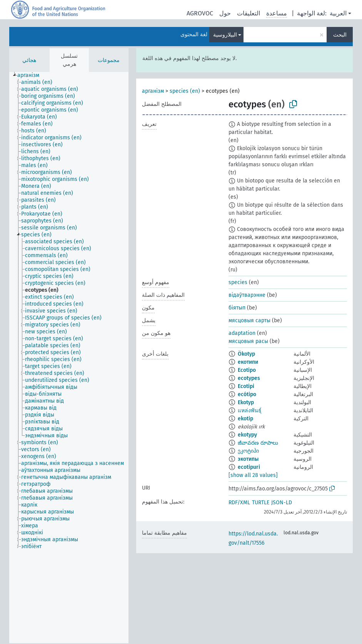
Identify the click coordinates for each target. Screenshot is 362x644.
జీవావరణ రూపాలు (258, 443)
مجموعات (109, 60)
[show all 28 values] (253, 475)
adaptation (242, 333)
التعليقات (249, 13)
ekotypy (247, 435)
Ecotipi (246, 386)
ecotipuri (249, 467)
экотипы (248, 459)
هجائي (29, 60)
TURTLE (261, 503)
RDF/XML (239, 503)
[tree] (69, 358)
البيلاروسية (225, 35)
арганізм (153, 91)
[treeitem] (32, 75)
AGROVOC (200, 13)
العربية (338, 13)
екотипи (248, 362)
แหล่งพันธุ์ (250, 411)
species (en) (185, 91)
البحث (340, 35)
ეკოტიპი (248, 451)
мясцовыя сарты (249, 320)
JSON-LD (282, 503)
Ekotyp (246, 402)
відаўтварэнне (247, 295)
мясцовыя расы (248, 341)
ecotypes (249, 378)
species (238, 282)
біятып (237, 308)
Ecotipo (247, 370)
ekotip (245, 419)
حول (225, 13)
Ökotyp (246, 354)
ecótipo (247, 394)
